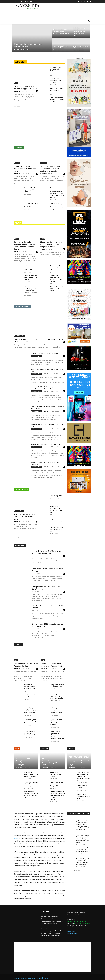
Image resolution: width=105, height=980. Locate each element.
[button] (89, 21)
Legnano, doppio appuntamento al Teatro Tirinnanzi (57, 81)
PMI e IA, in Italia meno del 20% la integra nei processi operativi (38, 339)
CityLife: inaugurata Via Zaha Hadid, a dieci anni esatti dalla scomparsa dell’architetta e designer (57, 796)
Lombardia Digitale (19, 336)
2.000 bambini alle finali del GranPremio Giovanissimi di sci (30, 733)
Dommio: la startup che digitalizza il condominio (45, 354)
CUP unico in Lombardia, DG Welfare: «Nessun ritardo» (57, 289)
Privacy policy (72, 931)
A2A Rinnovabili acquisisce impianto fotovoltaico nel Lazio (24, 517)
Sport (16, 660)
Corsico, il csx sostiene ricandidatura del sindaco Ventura (30, 268)
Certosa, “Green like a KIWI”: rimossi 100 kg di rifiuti (57, 530)
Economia (17, 163)
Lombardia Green (19, 511)
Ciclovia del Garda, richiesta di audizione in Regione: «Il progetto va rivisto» (52, 244)
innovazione (18, 978)
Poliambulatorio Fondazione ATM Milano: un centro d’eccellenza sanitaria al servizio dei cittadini (57, 735)
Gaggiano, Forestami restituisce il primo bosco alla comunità (56, 520)
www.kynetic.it (43, 978)
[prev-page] (15, 108)
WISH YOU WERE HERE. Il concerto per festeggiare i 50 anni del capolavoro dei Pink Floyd (79, 761)
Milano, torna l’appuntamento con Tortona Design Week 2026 (51, 762)
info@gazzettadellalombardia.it (78, 921)
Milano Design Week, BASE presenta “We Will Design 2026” (57, 784)
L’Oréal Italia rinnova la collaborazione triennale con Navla (25, 169)
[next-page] (18, 108)
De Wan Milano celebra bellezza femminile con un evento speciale (31, 784)
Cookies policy (72, 933)
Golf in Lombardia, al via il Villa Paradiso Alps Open (26, 665)
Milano (16, 838)
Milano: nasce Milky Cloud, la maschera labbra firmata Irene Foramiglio (24, 762)
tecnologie (35, 978)
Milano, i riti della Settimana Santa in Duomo (56, 774)
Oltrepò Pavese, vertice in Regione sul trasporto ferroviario (57, 100)
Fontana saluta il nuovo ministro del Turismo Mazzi (57, 268)
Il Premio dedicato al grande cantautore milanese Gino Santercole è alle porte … (84, 776)
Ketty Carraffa (73, 767)
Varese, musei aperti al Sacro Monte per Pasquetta (57, 90)
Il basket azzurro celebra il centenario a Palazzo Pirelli (51, 665)
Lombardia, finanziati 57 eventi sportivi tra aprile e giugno (30, 277)
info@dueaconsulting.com (83, 923)
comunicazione (27, 978)
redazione (17, 49)
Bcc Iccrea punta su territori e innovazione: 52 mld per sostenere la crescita (52, 169)
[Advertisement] (39, 129)
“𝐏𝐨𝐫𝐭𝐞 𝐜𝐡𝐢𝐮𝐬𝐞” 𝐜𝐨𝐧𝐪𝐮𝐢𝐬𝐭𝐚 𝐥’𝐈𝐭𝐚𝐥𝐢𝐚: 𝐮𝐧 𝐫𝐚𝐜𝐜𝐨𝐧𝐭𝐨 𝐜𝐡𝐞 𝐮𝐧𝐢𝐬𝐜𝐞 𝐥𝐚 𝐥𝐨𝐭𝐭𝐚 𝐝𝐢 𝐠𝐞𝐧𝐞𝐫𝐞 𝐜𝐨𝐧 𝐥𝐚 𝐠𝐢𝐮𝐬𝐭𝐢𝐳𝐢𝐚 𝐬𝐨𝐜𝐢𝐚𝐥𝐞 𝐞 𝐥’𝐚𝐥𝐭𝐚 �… (83, 839)
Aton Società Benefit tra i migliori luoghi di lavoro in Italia (31, 190)
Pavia (16, 83)
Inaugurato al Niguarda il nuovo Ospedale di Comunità (57, 687)
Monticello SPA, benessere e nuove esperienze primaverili (30, 687)
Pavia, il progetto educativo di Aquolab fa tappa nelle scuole (25, 88)
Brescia (43, 239)
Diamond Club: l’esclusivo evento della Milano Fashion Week (31, 774)
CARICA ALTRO (79, 871)
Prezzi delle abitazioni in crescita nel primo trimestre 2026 (31, 205)
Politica (16, 239)
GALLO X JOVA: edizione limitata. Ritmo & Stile (84, 796)
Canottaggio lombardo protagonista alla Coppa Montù (30, 721)
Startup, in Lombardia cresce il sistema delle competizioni (47, 444)
